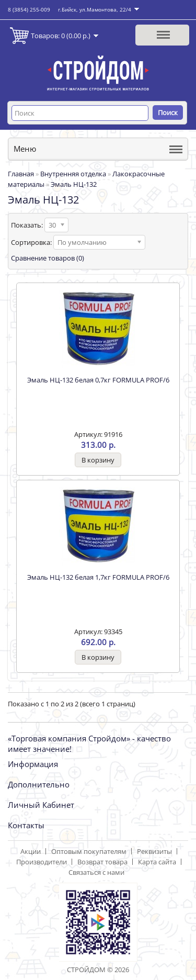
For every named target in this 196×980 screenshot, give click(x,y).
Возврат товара (102, 862)
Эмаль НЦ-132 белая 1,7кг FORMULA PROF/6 (98, 577)
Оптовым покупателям (89, 851)
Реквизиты (154, 851)
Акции (31, 851)
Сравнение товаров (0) (48, 258)
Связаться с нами (96, 872)
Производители (42, 862)
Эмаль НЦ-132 (74, 184)
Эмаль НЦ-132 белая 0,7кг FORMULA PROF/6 (98, 380)
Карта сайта (157, 862)
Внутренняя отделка (73, 174)
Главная (21, 174)
